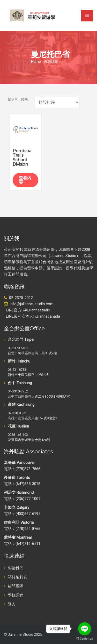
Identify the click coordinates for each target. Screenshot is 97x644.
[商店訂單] (57, 102)
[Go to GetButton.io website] (85, 639)
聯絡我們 (16, 568)
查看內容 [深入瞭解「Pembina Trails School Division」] (25, 180)
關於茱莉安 (17, 577)
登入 (12, 604)
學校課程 (16, 595)
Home (36, 62)
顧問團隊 (16, 586)
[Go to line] (85, 629)
